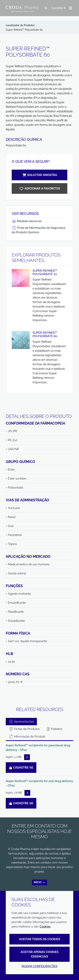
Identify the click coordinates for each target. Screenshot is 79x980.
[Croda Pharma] (23, 7)
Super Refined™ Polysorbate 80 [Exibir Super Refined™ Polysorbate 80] (45, 334)
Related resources (27, 221)
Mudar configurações (39, 966)
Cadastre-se (21, 768)
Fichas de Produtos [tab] (24, 729)
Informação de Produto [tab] (27, 737)
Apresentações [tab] (21, 722)
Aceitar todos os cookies (40, 939)
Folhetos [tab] (54, 729)
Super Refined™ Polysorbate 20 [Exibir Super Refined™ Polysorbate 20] (45, 272)
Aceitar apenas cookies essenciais (39, 954)
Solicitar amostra (40, 175)
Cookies (45, 927)
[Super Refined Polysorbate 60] (39, 188)
